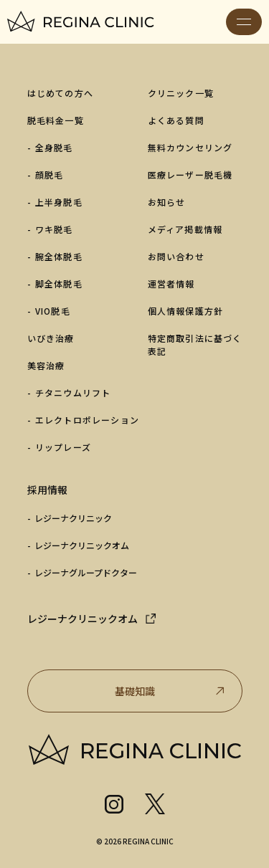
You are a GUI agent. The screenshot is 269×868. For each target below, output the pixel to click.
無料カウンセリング (190, 147)
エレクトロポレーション (87, 420)
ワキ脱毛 (54, 229)
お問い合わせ (176, 256)
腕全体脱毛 (59, 256)
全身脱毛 (54, 147)
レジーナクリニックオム (82, 545)
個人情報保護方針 (186, 311)
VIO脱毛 (53, 311)
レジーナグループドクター (86, 572)
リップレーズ (63, 447)
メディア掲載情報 (185, 229)
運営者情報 (171, 283)
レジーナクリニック (73, 518)
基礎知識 (171, 691)
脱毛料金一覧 (56, 120)
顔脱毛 (49, 175)
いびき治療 (51, 338)
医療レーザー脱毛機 (190, 175)
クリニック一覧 (181, 93)
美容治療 (46, 365)
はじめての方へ (60, 93)
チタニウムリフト (73, 392)
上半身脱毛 (59, 202)
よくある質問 (176, 120)
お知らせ (167, 202)
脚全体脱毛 (59, 283)
